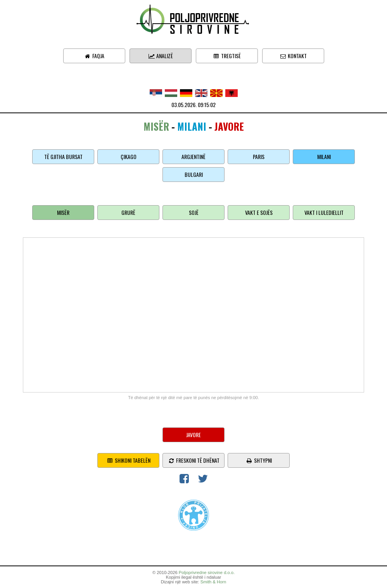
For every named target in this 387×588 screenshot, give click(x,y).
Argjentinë (193, 157)
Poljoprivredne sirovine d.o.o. (207, 572)
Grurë (128, 212)
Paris (259, 157)
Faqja (94, 56)
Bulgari (194, 174)
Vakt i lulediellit (324, 212)
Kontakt (293, 56)
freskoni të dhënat (194, 460)
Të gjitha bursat (63, 157)
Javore (193, 435)
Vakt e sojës (259, 212)
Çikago (129, 157)
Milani (324, 157)
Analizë (161, 56)
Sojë (194, 212)
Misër (63, 212)
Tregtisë (227, 56)
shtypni (259, 460)
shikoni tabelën (129, 460)
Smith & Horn (213, 582)
